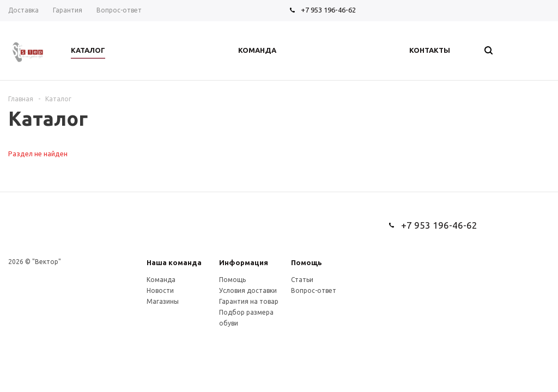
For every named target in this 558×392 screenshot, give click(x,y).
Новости (160, 290)
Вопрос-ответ (314, 290)
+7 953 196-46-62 (328, 10)
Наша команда (174, 262)
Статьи (302, 280)
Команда (161, 280)
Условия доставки (248, 290)
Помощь (307, 262)
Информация (244, 262)
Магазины (163, 301)
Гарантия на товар (249, 301)
